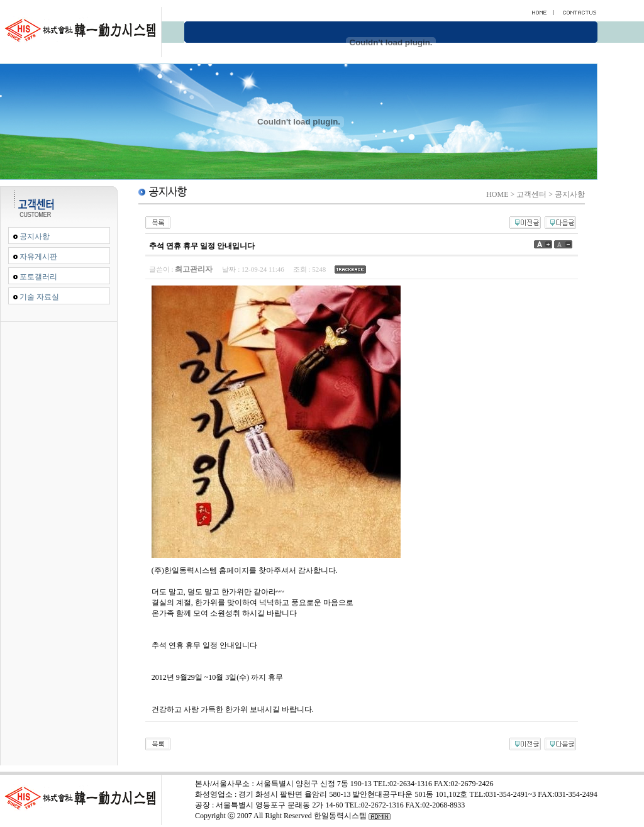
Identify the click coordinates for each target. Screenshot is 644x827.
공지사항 (35, 236)
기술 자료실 (39, 297)
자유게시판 (38, 257)
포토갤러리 (38, 277)
